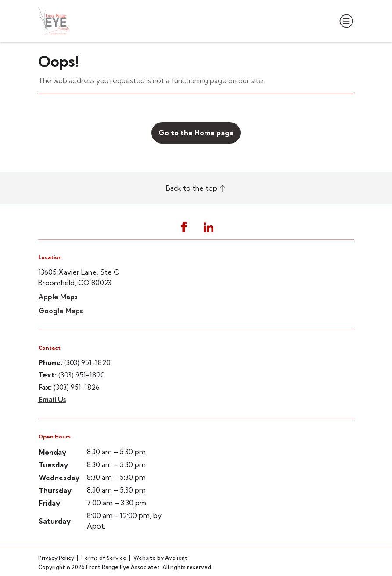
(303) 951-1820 (87, 362)
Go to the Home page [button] (196, 133)
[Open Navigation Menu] (345, 21)
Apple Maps (58, 297)
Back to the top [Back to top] (196, 188)
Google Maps (60, 311)
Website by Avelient (160, 558)
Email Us (52, 399)
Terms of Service (104, 558)
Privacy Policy (56, 558)
